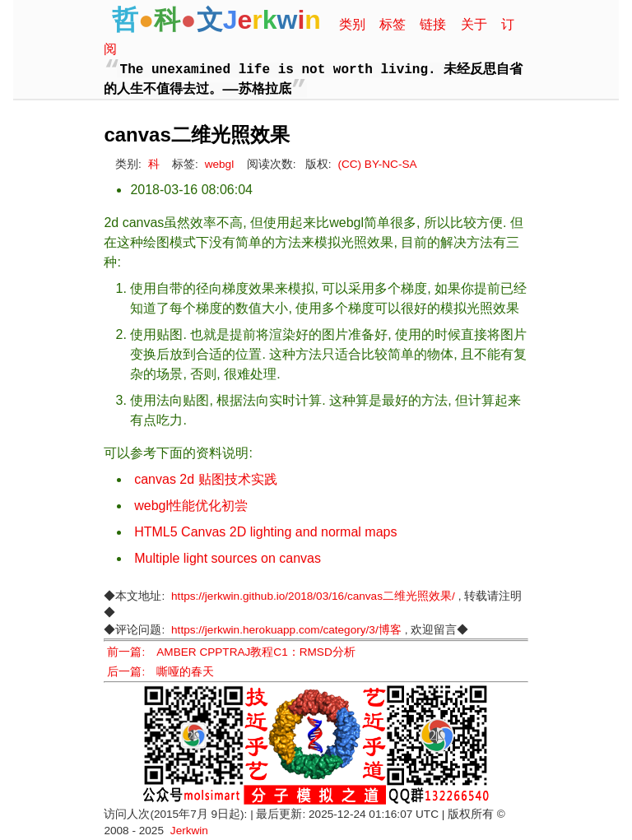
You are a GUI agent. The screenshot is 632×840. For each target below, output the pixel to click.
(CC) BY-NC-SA (377, 164)
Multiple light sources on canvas (228, 558)
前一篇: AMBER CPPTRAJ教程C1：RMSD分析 (231, 652)
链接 (433, 24)
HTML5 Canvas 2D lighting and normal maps (265, 532)
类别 (352, 24)
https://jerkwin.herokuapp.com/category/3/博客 (286, 630)
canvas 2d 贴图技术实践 (205, 479)
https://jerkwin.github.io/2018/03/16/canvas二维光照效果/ (313, 596)
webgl (220, 164)
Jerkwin (189, 831)
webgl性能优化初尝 (191, 506)
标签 (393, 24)
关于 (474, 24)
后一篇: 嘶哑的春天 (160, 672)
